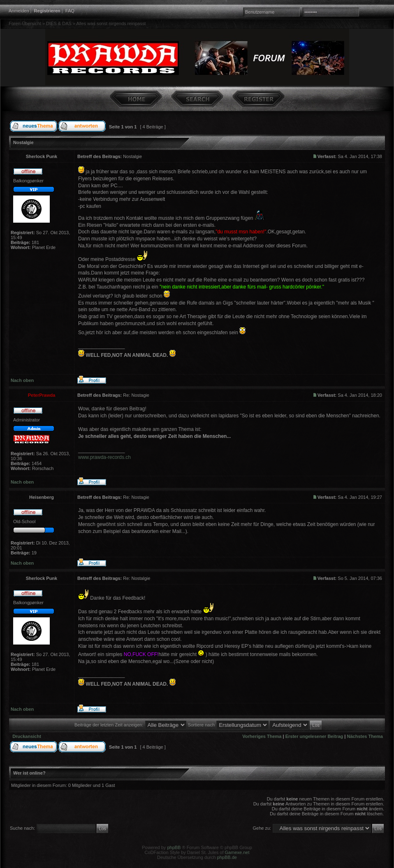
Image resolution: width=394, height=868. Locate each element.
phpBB (174, 847)
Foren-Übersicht (25, 23)
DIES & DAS (59, 23)
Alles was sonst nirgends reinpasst (111, 23)
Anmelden (19, 11)
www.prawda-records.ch (104, 457)
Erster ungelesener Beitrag (314, 736)
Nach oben (22, 380)
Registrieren (47, 11)
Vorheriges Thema (262, 736)
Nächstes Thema (365, 736)
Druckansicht (27, 736)
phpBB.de (227, 857)
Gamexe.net (237, 852)
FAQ (70, 11)
